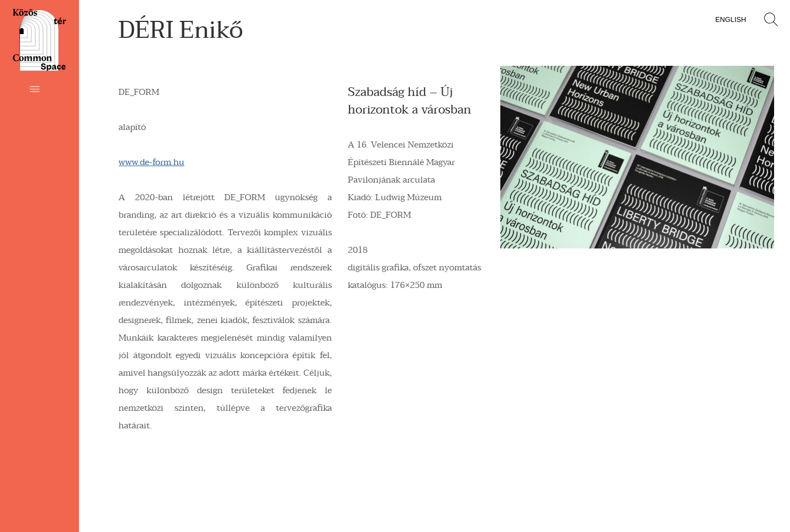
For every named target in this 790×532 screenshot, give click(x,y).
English (731, 19)
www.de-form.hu (151, 162)
